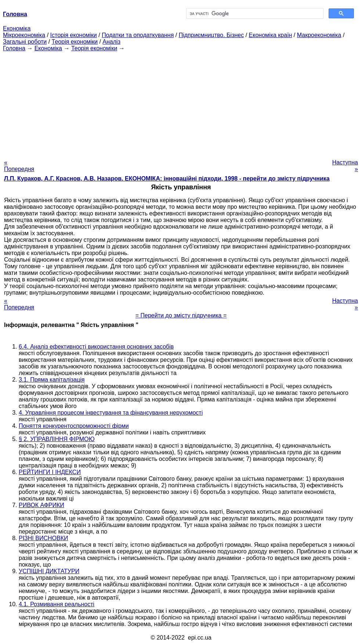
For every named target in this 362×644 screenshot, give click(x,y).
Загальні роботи (25, 42)
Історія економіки (74, 35)
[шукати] (254, 14)
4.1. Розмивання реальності (57, 604)
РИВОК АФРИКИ (41, 505)
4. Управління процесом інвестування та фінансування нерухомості (111, 413)
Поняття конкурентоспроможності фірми (74, 426)
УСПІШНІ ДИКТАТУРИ (49, 571)
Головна (14, 48)
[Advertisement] (181, 103)
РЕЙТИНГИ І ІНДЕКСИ (50, 472)
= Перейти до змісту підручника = (181, 315)
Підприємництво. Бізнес (211, 35)
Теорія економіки (75, 42)
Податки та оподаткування (138, 35)
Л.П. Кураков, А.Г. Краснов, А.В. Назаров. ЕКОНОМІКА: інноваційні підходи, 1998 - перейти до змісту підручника (167, 179)
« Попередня (19, 166)
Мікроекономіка (24, 35)
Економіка (17, 28)
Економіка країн (271, 35)
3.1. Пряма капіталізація (52, 380)
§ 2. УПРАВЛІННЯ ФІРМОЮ (57, 439)
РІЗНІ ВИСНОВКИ (43, 538)
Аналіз (111, 42)
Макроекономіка (319, 35)
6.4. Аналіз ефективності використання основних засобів (96, 347)
